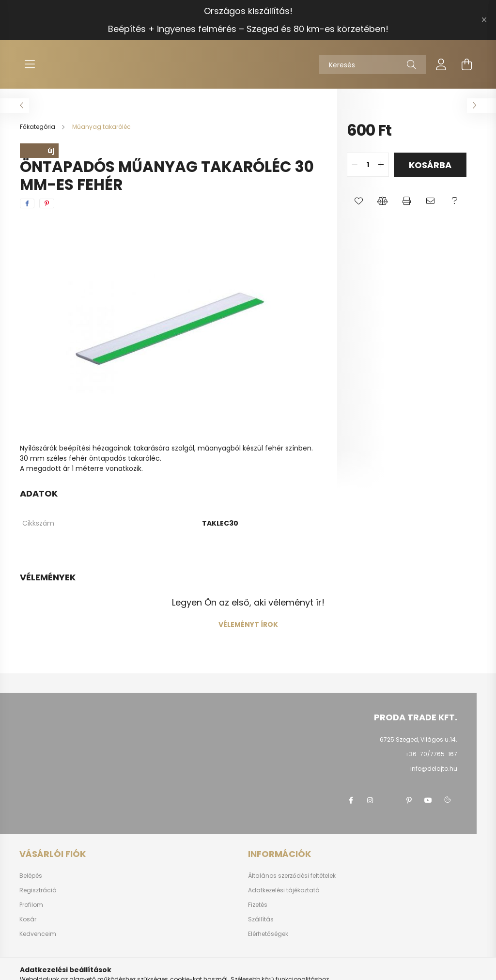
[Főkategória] (38, 127)
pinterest (409, 800)
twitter (389, 800)
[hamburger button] (30, 64)
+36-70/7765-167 (431, 754)
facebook (351, 800)
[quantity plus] (381, 165)
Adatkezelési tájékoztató (284, 890)
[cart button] (466, 64)
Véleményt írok (248, 624)
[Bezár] (484, 20)
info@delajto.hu (434, 769)
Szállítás (261, 919)
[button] (359, 201)
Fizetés (258, 905)
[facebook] (27, 203)
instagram (370, 800)
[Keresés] (372, 64)
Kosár (28, 919)
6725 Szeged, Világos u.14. (418, 739)
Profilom (31, 905)
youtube (428, 800)
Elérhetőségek (268, 934)
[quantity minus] (355, 165)
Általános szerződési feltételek (292, 876)
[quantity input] (368, 165)
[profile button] (441, 64)
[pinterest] (47, 203)
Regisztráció (38, 890)
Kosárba (430, 165)
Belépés (31, 876)
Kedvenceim (38, 934)
